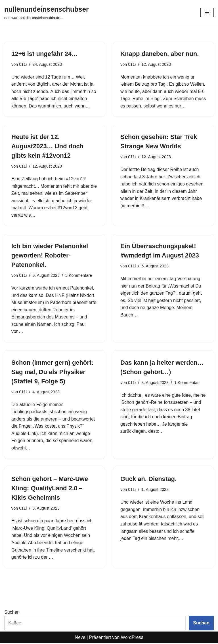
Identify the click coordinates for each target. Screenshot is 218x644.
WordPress (132, 638)
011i (23, 64)
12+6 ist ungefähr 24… (45, 54)
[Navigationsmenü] (207, 12)
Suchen (12, 613)
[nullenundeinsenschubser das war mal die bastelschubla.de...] (46, 12)
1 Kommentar (186, 383)
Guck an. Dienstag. (148, 480)
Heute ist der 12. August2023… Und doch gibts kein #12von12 (47, 146)
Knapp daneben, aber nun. (160, 54)
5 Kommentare (79, 276)
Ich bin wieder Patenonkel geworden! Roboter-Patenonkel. (50, 256)
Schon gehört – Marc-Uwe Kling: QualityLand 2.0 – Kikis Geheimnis (50, 489)
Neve (80, 638)
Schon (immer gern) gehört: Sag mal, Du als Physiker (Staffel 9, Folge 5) (53, 372)
